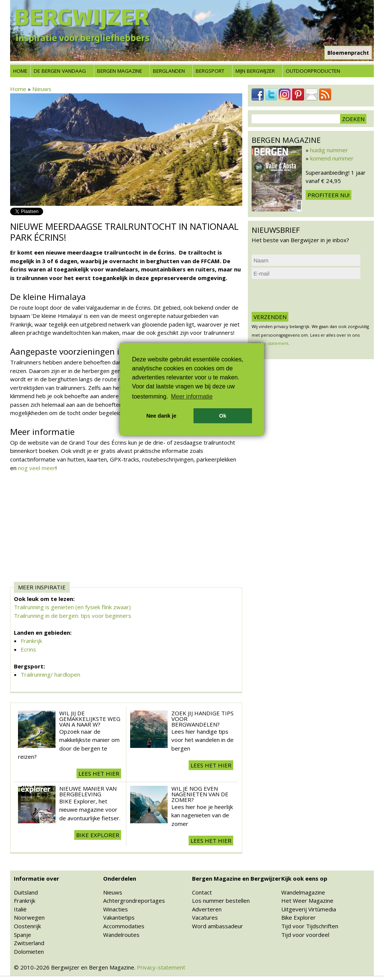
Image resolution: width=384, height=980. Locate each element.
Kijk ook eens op (304, 878)
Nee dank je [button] (161, 416)
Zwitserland (29, 943)
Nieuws (42, 89)
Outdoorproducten (313, 71)
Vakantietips (119, 917)
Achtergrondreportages (134, 901)
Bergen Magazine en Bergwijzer (236, 878)
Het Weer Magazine (307, 901)
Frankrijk (31, 641)
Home (20, 71)
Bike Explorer (298, 917)
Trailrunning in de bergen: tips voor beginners (73, 616)
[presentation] (309, 295)
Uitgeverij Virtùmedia (309, 909)
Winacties (115, 909)
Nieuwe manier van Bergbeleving (88, 791)
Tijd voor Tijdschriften (310, 926)
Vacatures (205, 917)
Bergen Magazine (120, 71)
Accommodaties (124, 926)
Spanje (22, 935)
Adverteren (207, 909)
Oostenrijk (27, 926)
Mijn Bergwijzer (255, 71)
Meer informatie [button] (192, 396)
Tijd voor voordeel (305, 935)
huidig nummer (329, 150)
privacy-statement (270, 343)
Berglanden (169, 71)
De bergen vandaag (60, 71)
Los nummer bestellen (221, 901)
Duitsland (26, 892)
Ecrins (28, 649)
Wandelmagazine (303, 892)
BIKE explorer (98, 835)
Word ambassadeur (217, 926)
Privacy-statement (161, 967)
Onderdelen (120, 878)
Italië (20, 909)
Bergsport (210, 71)
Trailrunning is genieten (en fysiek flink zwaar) (72, 607)
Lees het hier (99, 773)
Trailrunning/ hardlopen (50, 674)
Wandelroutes (121, 935)
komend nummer (332, 158)
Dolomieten (29, 952)
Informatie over (37, 878)
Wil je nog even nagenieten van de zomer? (200, 794)
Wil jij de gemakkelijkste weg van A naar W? (90, 719)
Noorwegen (29, 917)
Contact (202, 892)
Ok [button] (223, 416)
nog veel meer (37, 468)
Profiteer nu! (328, 195)
